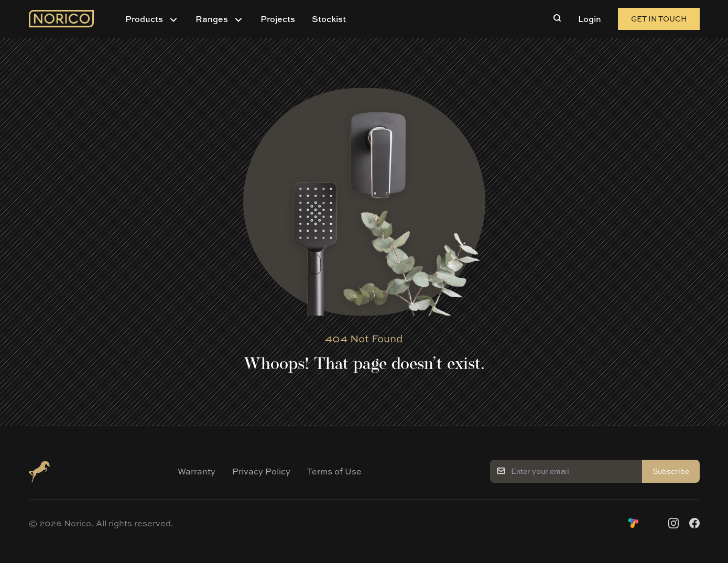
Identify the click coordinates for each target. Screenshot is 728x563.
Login (590, 19)
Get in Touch (659, 19)
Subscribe (671, 471)
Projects (278, 19)
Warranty (197, 471)
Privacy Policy (261, 471)
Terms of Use (334, 471)
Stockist (329, 19)
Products (144, 19)
